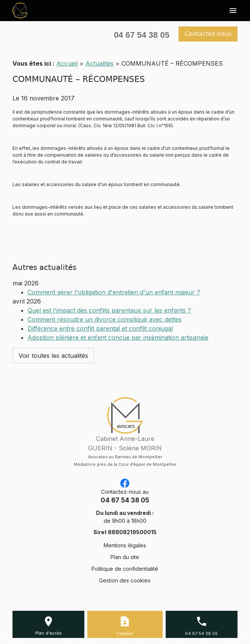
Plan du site (125, 557)
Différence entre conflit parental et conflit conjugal (100, 328)
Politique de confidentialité (125, 569)
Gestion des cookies (125, 580)
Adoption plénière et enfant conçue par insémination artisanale (118, 337)
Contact (125, 633)
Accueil (67, 63)
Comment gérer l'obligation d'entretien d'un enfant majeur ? (114, 292)
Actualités (99, 63)
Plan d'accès (48, 633)
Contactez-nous (208, 34)
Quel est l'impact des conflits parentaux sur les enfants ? (109, 310)
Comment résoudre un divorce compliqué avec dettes (105, 319)
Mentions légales (125, 545)
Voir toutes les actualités (53, 356)
